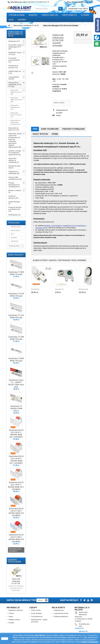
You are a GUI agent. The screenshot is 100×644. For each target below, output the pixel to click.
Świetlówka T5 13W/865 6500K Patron (16, 409)
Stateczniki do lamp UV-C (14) (14, 129)
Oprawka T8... (60, 289)
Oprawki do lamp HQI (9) (14, 167)
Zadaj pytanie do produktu (62, 111)
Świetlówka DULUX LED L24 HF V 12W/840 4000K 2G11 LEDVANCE (16, 460)
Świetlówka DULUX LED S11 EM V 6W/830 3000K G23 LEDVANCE (16, 512)
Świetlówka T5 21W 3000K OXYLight (16, 316)
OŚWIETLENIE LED (50, 15)
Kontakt (22, 20)
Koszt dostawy (36, 613)
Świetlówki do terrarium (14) (13, 67)
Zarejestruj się (59, 610)
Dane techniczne (50, 129)
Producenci (14, 223)
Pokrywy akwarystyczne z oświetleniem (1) (14, 185)
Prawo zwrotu (36, 610)
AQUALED (14, 241)
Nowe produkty (16, 255)
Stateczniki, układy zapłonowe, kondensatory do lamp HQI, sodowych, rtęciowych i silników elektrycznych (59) (15, 140)
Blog (11, 20)
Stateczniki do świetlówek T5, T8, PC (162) (15, 85)
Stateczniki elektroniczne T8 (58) (16, 100)
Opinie (55, 134)
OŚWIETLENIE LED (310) (15, 72)
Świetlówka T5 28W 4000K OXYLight (16, 273)
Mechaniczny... (84, 289)
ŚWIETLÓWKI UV (69, 15)
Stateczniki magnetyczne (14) (15, 107)
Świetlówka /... (36, 289)
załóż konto (88, 2)
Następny (32, 73)
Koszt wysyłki (40, 134)
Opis (35, 129)
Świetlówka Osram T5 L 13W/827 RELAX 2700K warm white (16, 384)
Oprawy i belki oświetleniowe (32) (15, 178)
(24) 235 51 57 (33, 2)
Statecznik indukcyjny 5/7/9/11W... (16, 581)
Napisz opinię (59, 103)
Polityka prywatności (61, 616)
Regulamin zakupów (16, 610)
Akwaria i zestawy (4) (15, 191)
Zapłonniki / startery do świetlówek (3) (14, 160)
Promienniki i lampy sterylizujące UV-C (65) (15, 47)
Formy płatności (37, 616)
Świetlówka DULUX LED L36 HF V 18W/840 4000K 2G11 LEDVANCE (16, 434)
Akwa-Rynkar (15, 230)
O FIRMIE (85, 15)
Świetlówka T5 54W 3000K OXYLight (16, 338)
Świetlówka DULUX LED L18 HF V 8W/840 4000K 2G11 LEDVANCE (16, 486)
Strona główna (17, 15)
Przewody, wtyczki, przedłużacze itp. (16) (15, 209)
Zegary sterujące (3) (14, 203)
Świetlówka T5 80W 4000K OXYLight (16, 360)
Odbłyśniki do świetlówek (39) (14, 173)
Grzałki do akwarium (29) (13, 197)
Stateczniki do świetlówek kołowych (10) (15, 122)
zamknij (5, 639)
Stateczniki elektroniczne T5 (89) (16, 92)
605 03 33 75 (44, 2)
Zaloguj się (76, 2)
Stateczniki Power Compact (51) (16, 115)
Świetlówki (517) (14, 41)
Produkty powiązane (73, 129)
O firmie (11, 613)
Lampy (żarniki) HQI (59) (14, 78)
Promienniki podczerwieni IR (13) (14, 60)
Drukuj (58, 115)
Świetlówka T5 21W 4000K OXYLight (16, 295)
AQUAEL (14, 238)
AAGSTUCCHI (16, 227)
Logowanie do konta (61, 613)
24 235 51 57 (79, 628)
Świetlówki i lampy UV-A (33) (15, 53)
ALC (12, 234)
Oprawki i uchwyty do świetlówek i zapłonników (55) (15, 153)
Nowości (33, 15)
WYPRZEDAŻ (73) (15, 215)
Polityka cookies (14, 620)
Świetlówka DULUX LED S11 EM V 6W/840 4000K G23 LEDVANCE (16, 538)
